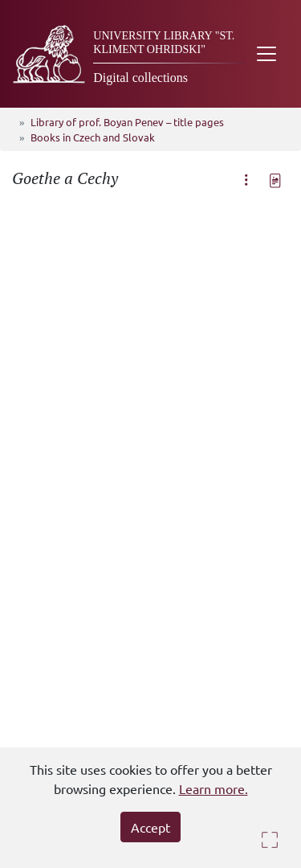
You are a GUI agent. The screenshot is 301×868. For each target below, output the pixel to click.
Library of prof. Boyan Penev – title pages (127, 122)
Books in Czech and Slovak (93, 137)
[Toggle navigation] (266, 54)
